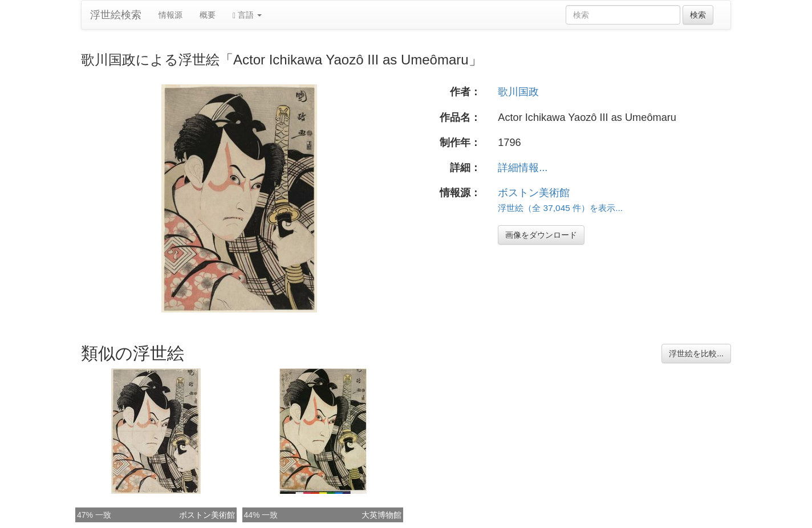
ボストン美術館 (534, 193)
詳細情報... (523, 168)
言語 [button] (247, 15)
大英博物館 (381, 515)
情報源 (170, 15)
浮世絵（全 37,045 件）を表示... (560, 208)
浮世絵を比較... (696, 354)
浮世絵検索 (116, 15)
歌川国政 (518, 92)
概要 (208, 15)
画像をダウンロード (541, 235)
